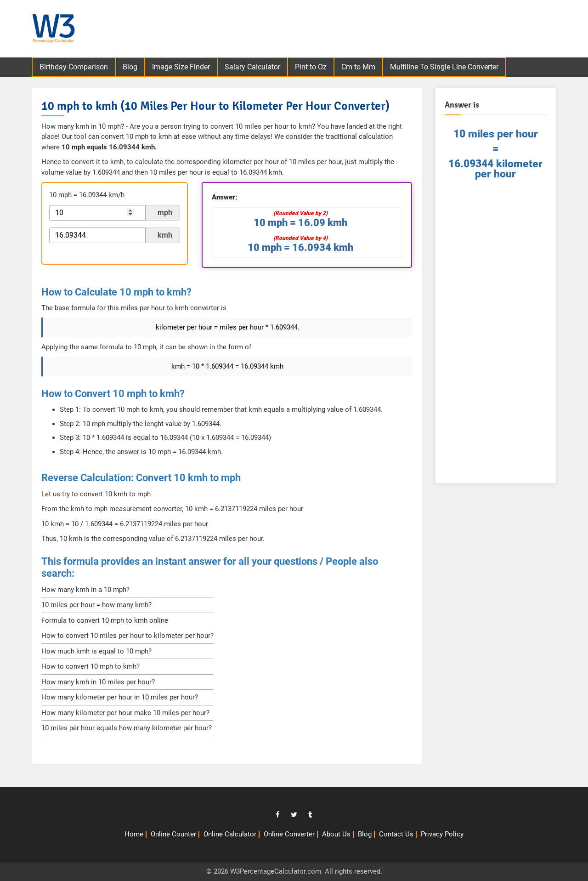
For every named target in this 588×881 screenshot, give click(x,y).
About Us (336, 834)
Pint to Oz (311, 67)
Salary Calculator (252, 67)
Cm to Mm (358, 67)
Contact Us (396, 834)
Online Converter (289, 834)
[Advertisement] (396, 30)
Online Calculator (230, 834)
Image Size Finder (181, 67)
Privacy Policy (442, 834)
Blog (130, 67)
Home (134, 834)
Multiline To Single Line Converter (444, 67)
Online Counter (173, 834)
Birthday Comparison (74, 67)
